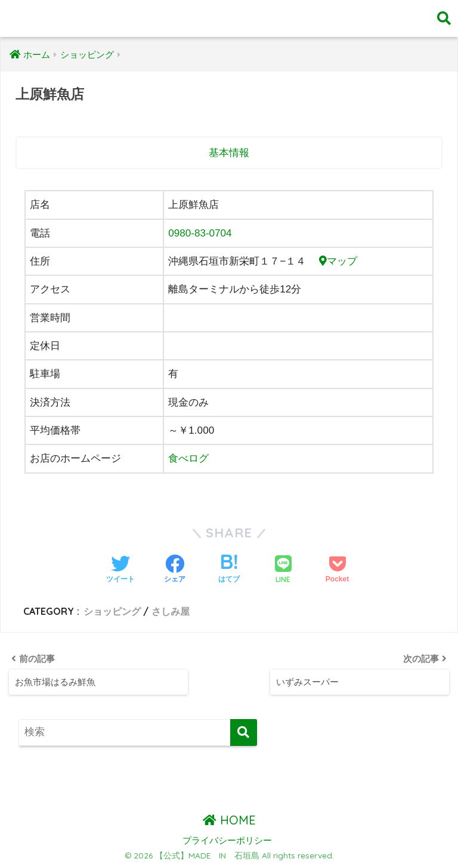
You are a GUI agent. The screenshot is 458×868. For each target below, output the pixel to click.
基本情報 (229, 153)
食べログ (188, 458)
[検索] (244, 732)
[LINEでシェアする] (283, 570)
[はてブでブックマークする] (229, 570)
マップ (338, 261)
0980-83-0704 (200, 233)
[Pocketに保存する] (337, 570)
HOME (229, 820)
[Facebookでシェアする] (175, 570)
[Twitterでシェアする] (120, 570)
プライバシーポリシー (227, 841)
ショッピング (112, 611)
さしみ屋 (171, 611)
